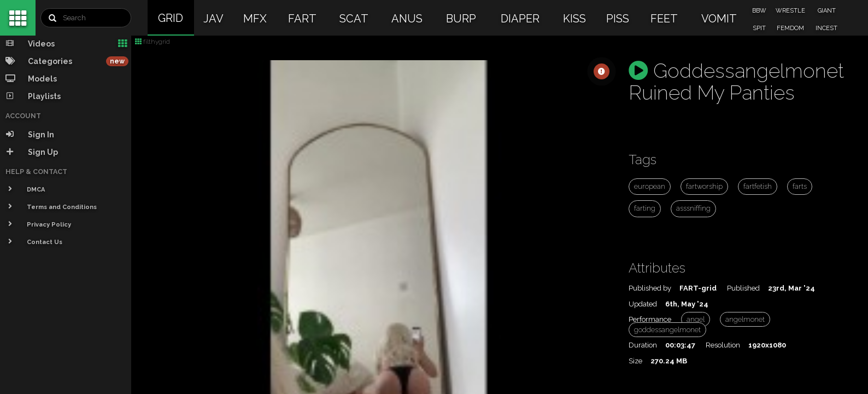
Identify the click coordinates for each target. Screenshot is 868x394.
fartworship (704, 186)
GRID (171, 18)
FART (302, 19)
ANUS (407, 19)
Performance (650, 319)
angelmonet (745, 319)
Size (635, 361)
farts (800, 186)
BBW (759, 11)
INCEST (826, 28)
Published (743, 288)
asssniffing (693, 208)
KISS (574, 19)
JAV (213, 19)
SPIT (759, 28)
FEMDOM (790, 28)
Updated (643, 304)
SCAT (354, 19)
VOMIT (719, 19)
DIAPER (520, 19)
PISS (618, 19)
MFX (255, 19)
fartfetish (758, 186)
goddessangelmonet (667, 330)
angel (696, 319)
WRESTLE (790, 11)
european (650, 186)
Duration (643, 345)
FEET (664, 19)
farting (645, 208)
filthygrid (153, 42)
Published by (650, 288)
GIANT (827, 11)
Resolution (723, 345)
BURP (461, 19)
